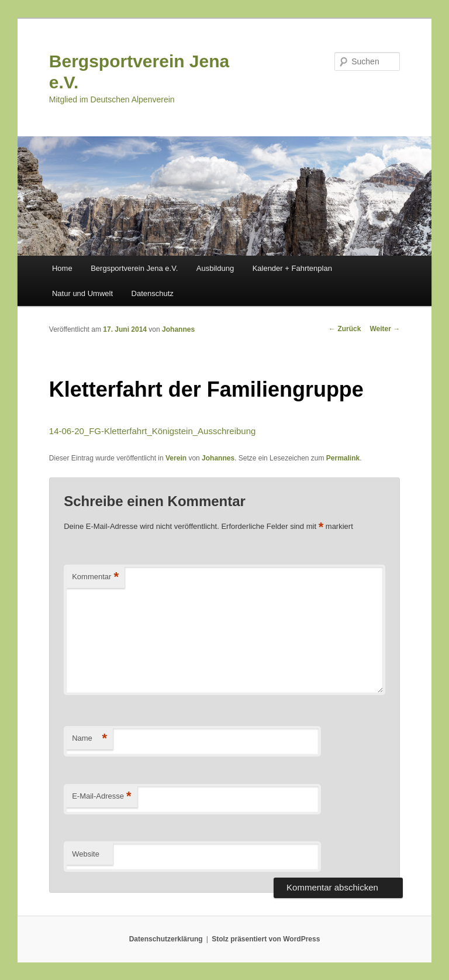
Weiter (385, 329)
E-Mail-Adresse (101, 797)
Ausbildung (215, 268)
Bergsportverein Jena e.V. (134, 268)
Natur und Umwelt (82, 293)
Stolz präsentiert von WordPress (266, 939)
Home (62, 268)
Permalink (343, 458)
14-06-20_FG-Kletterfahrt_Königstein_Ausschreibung (153, 431)
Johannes (178, 329)
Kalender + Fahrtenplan (292, 268)
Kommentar (95, 577)
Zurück (345, 329)
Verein (176, 458)
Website (86, 854)
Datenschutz (153, 293)
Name (89, 739)
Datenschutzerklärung (166, 939)
